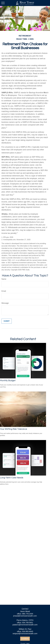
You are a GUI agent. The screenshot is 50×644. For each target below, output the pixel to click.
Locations (25, 639)
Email (4, 291)
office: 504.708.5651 (25, 623)
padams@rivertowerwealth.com (25, 625)
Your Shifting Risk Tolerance (14, 429)
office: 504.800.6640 (25, 631)
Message (5, 303)
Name (4, 279)
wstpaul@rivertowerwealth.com (25, 634)
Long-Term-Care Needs (12, 478)
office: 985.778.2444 (25, 614)
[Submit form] (7, 321)
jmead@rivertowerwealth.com (25, 616)
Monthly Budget (8, 381)
